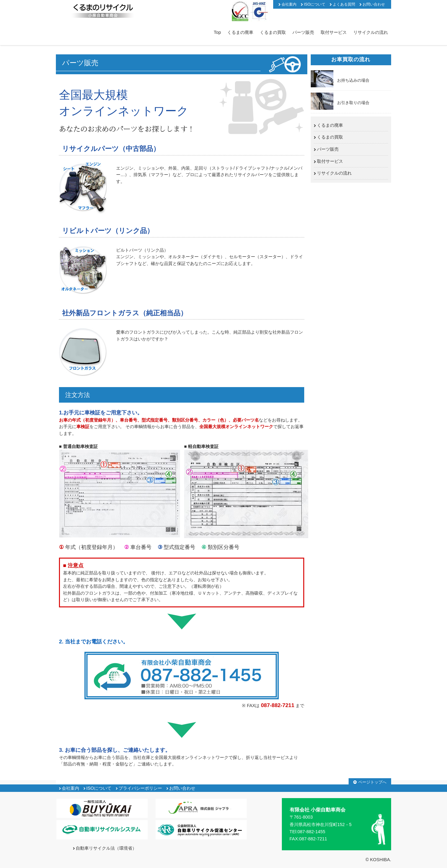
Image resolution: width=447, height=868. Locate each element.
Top (217, 32)
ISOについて (315, 4)
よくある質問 (344, 4)
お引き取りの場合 (353, 103)
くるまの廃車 (240, 32)
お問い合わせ (374, 4)
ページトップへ (372, 782)
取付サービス (334, 32)
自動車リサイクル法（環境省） (106, 848)
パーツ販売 (303, 32)
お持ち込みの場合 (353, 80)
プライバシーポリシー (140, 788)
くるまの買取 (273, 32)
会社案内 (289, 4)
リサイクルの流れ (371, 32)
